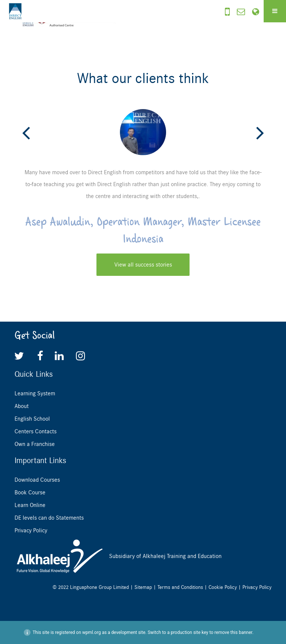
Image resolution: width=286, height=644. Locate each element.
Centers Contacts (36, 431)
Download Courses (37, 480)
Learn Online (30, 505)
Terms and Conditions (180, 587)
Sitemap (143, 587)
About (22, 406)
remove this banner (233, 632)
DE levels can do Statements (49, 518)
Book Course (30, 492)
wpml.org (92, 632)
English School (32, 419)
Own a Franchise (35, 444)
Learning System (35, 393)
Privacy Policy (31, 530)
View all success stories (143, 265)
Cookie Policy (223, 587)
